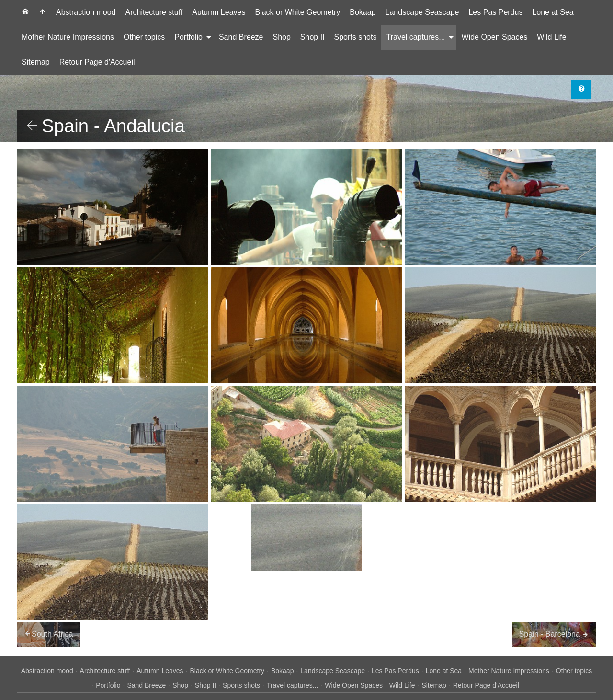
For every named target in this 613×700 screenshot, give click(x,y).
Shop (281, 37)
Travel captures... (415, 37)
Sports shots (356, 37)
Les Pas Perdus (495, 12)
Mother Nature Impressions (68, 37)
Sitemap (36, 62)
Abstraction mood (86, 12)
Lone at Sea (553, 12)
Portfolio (188, 37)
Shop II (312, 37)
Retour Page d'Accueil (97, 62)
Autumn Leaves (219, 12)
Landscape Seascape (422, 12)
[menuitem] (25, 12)
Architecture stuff (154, 12)
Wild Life (551, 37)
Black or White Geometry (297, 12)
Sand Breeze (241, 37)
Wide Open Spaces (494, 37)
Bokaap (363, 12)
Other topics (144, 37)
